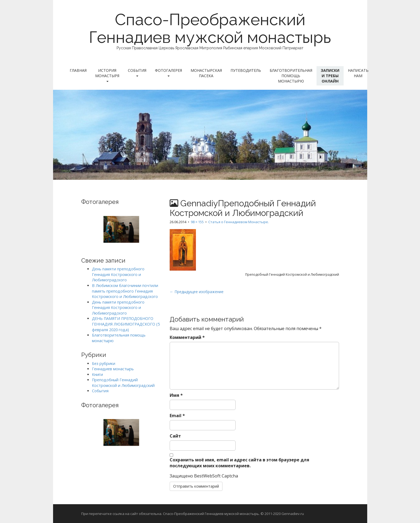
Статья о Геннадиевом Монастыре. (239, 222)
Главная (78, 70)
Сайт (175, 436)
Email (177, 416)
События (137, 72)
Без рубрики (104, 363)
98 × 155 (197, 222)
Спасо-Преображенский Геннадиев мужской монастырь (210, 28)
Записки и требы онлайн (330, 76)
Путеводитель (246, 70)
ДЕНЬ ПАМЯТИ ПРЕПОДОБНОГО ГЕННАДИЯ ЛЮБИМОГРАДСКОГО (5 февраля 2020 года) (126, 324)
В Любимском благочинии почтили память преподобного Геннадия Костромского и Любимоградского (125, 291)
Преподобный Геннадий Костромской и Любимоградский (123, 383)
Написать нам (358, 73)
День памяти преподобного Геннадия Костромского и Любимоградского (118, 274)
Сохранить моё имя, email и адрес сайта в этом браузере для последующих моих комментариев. (239, 463)
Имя (176, 395)
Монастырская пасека (206, 73)
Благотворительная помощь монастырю (291, 76)
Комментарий (187, 337)
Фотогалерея (168, 72)
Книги (97, 374)
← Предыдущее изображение (197, 292)
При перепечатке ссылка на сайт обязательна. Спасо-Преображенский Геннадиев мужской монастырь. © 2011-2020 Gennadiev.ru (193, 514)
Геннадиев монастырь (113, 369)
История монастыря (107, 75)
